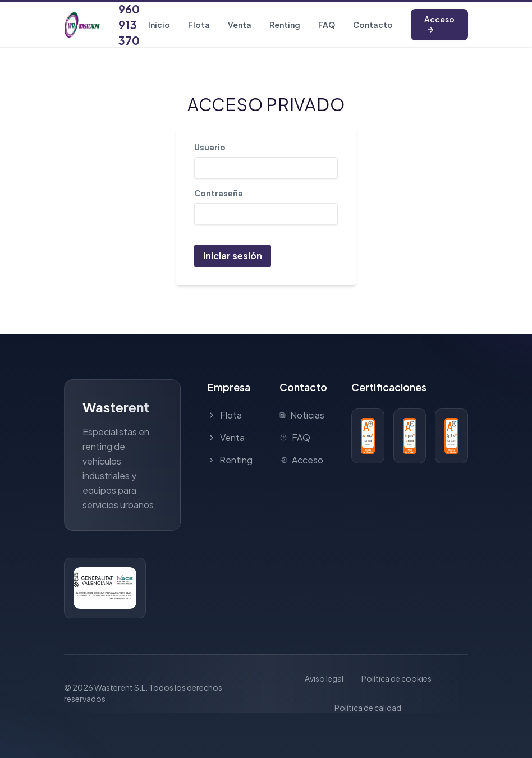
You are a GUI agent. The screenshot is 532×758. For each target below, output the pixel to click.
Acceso (439, 24)
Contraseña (219, 193)
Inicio (159, 25)
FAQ (327, 25)
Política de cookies (396, 678)
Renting (285, 25)
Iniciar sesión (233, 256)
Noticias (302, 415)
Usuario (210, 147)
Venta (240, 25)
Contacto (373, 25)
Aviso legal (324, 678)
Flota (199, 25)
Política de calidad (368, 708)
